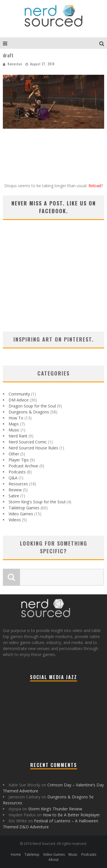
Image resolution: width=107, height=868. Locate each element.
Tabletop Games (24, 508)
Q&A (13, 478)
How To (16, 418)
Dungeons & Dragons (29, 412)
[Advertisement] (53, 283)
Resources (18, 484)
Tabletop (32, 854)
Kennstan (15, 64)
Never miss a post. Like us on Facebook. (54, 207)
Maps (14, 424)
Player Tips (19, 460)
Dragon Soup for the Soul (32, 406)
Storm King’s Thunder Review (55, 809)
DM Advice (19, 400)
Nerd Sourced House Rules (33, 448)
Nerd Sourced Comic (28, 442)
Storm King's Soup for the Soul (37, 502)
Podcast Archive (23, 466)
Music (14, 430)
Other (14, 454)
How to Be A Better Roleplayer (71, 815)
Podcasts (17, 472)
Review (15, 490)
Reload (95, 186)
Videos (15, 520)
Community (19, 394)
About (53, 860)
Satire (14, 496)
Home (16, 854)
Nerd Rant (18, 436)
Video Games (21, 514)
